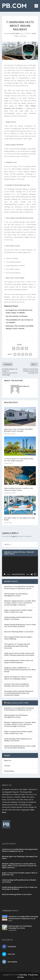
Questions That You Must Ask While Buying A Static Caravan (18, 430)
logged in (14, 536)
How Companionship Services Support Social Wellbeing (18, 638)
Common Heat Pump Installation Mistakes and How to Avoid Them (17, 685)
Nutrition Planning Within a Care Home (19, 632)
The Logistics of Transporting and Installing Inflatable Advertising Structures (17, 646)
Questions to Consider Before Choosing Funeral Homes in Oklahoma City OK (19, 587)
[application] (20, 566)
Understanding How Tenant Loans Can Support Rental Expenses (19, 661)
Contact (7, 766)
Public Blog (23, 975)
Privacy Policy (9, 771)
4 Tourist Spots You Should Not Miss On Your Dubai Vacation (19, 460)
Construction (12, 930)
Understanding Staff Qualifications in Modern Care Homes (18, 618)
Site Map (21, 977)
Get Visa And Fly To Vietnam (17, 316)
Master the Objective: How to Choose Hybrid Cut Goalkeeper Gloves (18, 678)
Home (10, 921)
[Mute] (32, 574)
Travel (34, 33)
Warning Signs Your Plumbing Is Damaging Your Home (16, 595)
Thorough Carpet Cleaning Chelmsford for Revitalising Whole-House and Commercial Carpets (19, 693)
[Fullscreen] (35, 574)
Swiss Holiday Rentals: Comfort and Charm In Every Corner (18, 489)
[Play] (5, 574)
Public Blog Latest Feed (17, 703)
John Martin (16, 33)
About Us (8, 760)
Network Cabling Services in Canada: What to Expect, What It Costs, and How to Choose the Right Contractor (20, 603)
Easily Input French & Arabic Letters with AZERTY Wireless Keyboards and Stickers (19, 654)
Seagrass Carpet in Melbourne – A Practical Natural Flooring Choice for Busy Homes (20, 670)
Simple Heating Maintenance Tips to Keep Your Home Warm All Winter (20, 625)
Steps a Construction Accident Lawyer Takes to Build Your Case (18, 611)
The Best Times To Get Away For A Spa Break (20, 519)
